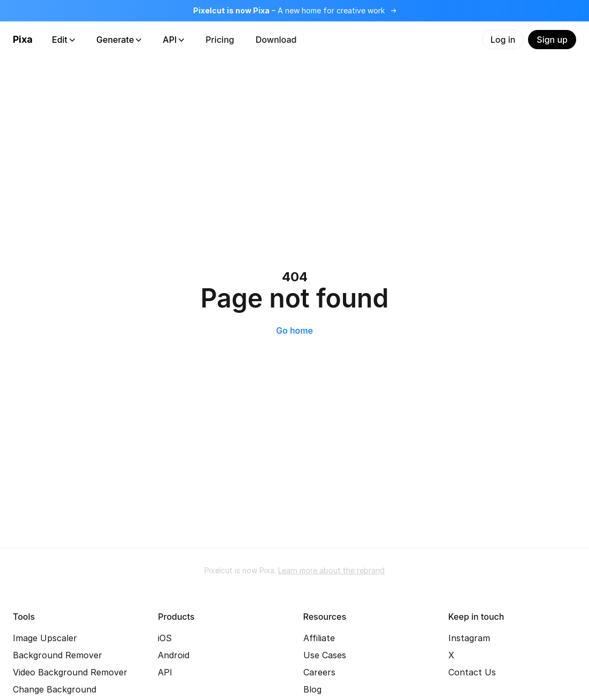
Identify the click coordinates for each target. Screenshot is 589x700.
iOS (165, 638)
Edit (63, 40)
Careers (319, 672)
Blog (312, 689)
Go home (294, 330)
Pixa (23, 39)
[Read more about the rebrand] (294, 11)
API (173, 40)
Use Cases (325, 655)
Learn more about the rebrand (331, 570)
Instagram (469, 638)
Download (276, 40)
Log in (503, 40)
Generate (119, 40)
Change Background (55, 689)
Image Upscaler (45, 638)
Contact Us (472, 672)
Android (174, 655)
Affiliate (319, 638)
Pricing (220, 40)
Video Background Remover (70, 672)
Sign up (552, 40)
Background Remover (58, 655)
